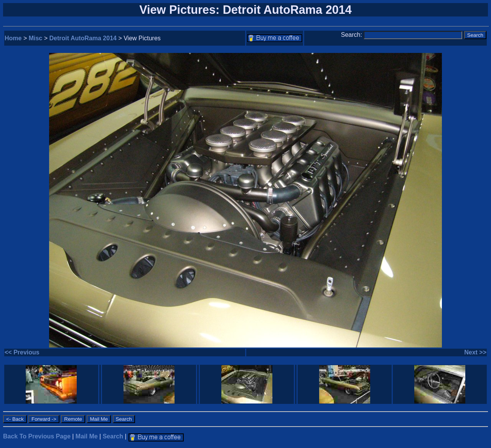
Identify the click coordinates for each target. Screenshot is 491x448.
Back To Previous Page (37, 436)
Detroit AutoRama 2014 (83, 38)
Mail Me (87, 436)
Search (113, 436)
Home (13, 38)
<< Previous (22, 352)
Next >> (475, 352)
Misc (36, 38)
